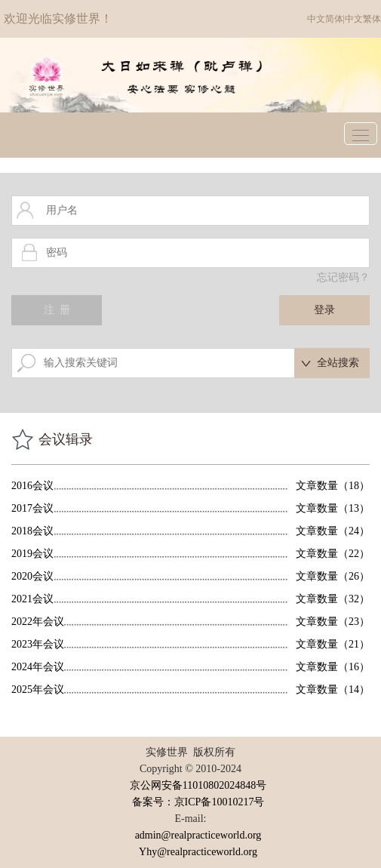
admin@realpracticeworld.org (198, 835)
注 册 (57, 310)
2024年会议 (38, 667)
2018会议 (32, 531)
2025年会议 (38, 689)
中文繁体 (363, 19)
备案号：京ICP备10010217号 (198, 802)
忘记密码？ (343, 277)
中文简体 (325, 19)
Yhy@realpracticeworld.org (198, 852)
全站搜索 (338, 363)
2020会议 (32, 576)
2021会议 (32, 599)
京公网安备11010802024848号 (198, 785)
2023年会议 (38, 644)
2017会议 (32, 508)
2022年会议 (38, 622)
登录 (324, 310)
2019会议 (32, 554)
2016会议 (32, 486)
